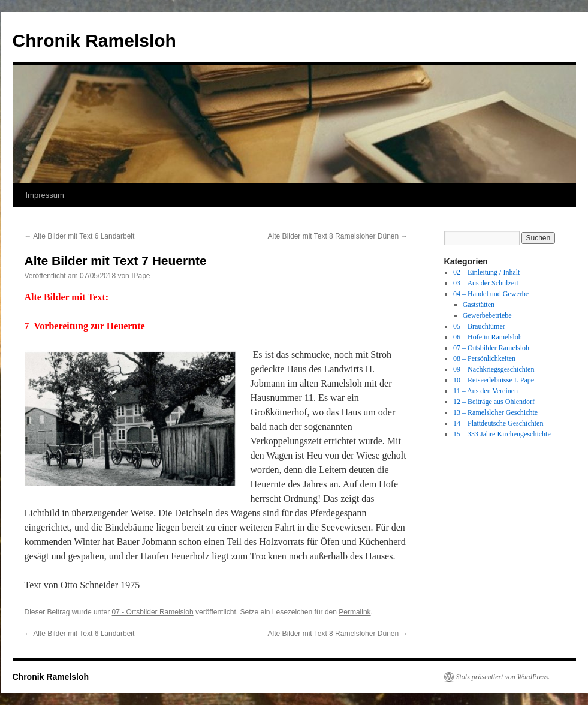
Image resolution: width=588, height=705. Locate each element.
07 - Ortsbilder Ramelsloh (153, 612)
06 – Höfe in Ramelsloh (488, 337)
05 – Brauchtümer (479, 326)
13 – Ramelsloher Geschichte (495, 412)
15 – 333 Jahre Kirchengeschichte (502, 434)
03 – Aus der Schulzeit (486, 283)
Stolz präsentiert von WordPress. (503, 677)
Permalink (355, 612)
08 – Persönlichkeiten (484, 358)
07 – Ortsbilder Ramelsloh (491, 348)
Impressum (45, 195)
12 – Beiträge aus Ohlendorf (494, 402)
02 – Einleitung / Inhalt (486, 272)
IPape (141, 276)
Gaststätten (479, 305)
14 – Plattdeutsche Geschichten (498, 423)
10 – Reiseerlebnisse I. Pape (494, 380)
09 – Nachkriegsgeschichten (494, 369)
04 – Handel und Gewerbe (491, 294)
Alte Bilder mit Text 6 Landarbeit (80, 236)
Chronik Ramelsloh (94, 40)
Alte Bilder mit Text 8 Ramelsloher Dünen (338, 236)
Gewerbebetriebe (487, 315)
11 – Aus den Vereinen (486, 391)
